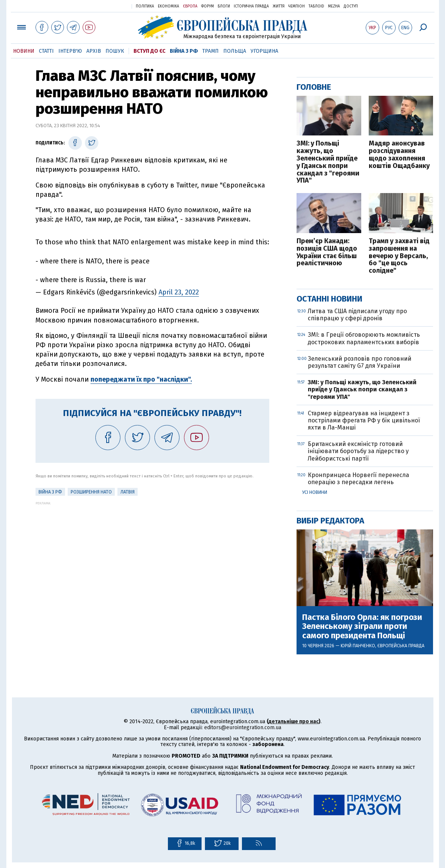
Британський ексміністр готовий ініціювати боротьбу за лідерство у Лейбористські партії (358, 451)
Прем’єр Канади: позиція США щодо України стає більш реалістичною (327, 252)
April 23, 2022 (179, 292)
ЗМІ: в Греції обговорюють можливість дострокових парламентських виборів (364, 338)
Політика (145, 6)
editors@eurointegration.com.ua (243, 728)
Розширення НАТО (91, 492)
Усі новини (315, 492)
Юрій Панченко (358, 646)
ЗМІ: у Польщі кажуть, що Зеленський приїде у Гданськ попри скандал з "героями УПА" (328, 162)
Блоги (224, 6)
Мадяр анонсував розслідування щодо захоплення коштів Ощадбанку (399, 155)
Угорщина (264, 51)
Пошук (115, 51)
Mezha (334, 6)
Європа (190, 6)
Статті (46, 51)
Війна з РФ (184, 51)
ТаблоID (316, 6)
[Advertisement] (152, 557)
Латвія (128, 492)
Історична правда (251, 6)
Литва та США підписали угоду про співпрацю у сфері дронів (357, 315)
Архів (94, 51)
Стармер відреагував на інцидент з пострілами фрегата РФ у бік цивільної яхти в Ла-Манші (364, 420)
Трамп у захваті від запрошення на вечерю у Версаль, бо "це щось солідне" (399, 256)
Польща (235, 51)
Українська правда (108, 6)
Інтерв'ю (70, 51)
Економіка (168, 6)
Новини (24, 51)
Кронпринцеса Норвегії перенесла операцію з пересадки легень (358, 479)
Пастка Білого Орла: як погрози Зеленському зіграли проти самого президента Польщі (362, 626)
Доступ (351, 6)
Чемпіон (297, 6)
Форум (208, 6)
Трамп (211, 51)
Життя (279, 6)
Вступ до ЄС (149, 51)
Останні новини (329, 299)
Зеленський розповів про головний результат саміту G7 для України (360, 362)
